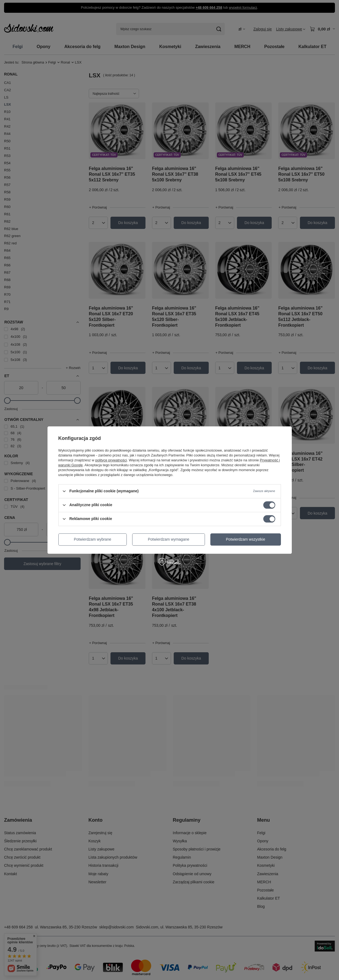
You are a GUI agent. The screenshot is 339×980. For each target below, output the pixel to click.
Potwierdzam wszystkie (245, 539)
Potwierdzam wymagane (169, 539)
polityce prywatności (111, 460)
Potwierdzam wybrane (93, 539)
